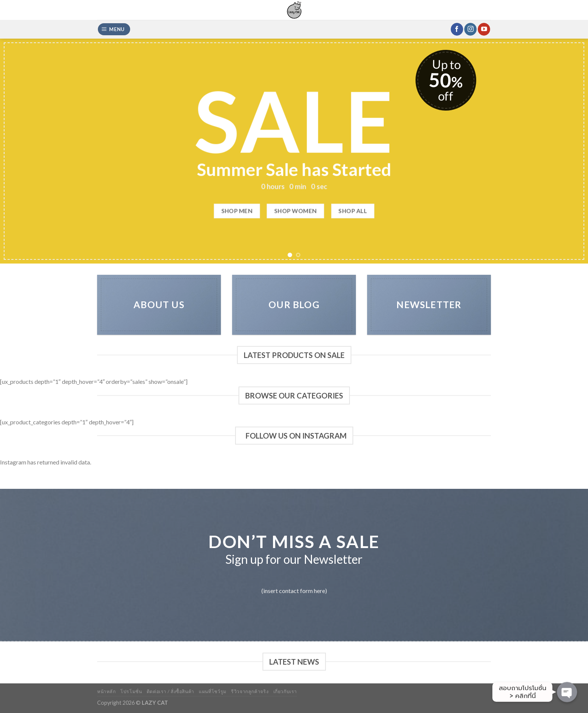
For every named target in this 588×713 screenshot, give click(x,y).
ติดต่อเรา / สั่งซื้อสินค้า (170, 691)
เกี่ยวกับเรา (285, 691)
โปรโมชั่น (131, 691)
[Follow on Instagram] (470, 29)
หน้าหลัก (106, 691)
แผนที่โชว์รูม (213, 691)
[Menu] (114, 29)
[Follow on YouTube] (484, 29)
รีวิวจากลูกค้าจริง (250, 691)
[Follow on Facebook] (457, 29)
